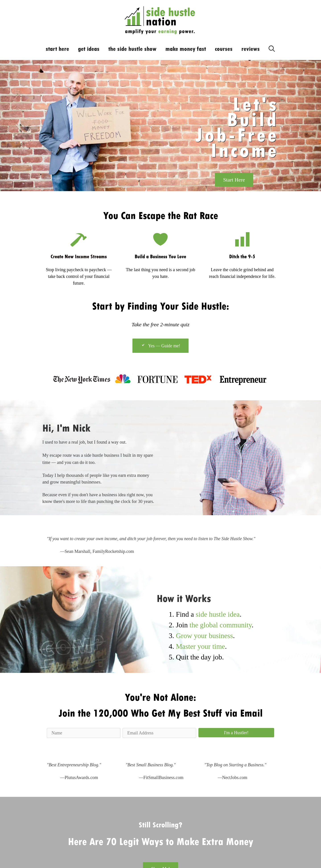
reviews (251, 49)
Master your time (200, 646)
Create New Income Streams (79, 256)
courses (224, 49)
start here (57, 49)
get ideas (89, 49)
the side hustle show (132, 49)
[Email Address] (159, 733)
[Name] (84, 733)
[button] (236, 733)
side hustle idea (218, 614)
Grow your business (204, 636)
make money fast (186, 49)
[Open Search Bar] (272, 48)
